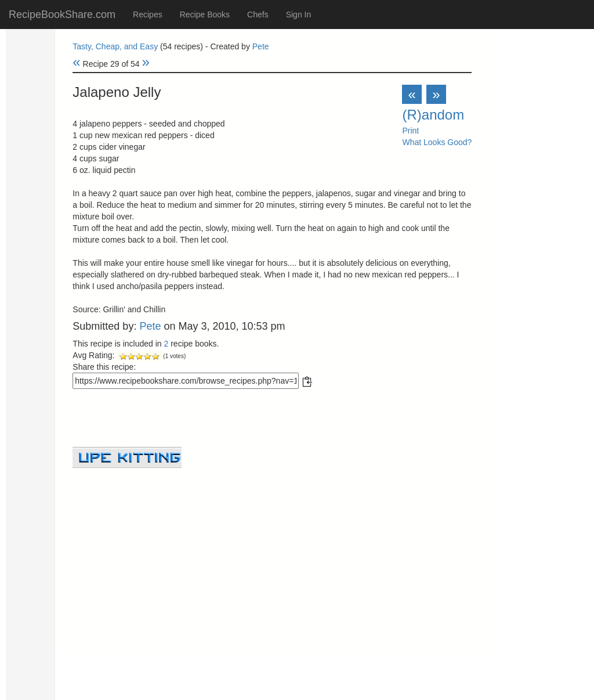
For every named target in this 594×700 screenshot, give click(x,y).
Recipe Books (205, 15)
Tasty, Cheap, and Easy (115, 46)
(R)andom (433, 115)
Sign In (299, 15)
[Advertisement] (272, 549)
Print (410, 131)
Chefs (258, 15)
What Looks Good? (437, 142)
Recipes (148, 15)
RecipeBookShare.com (62, 15)
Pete (261, 46)
